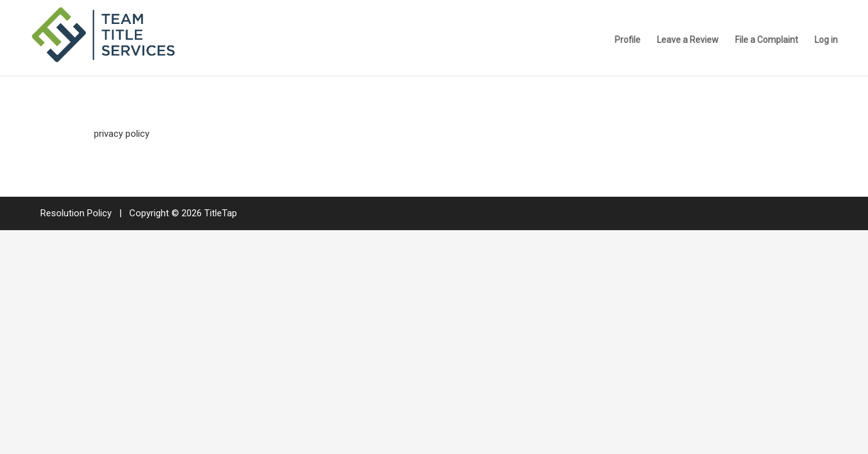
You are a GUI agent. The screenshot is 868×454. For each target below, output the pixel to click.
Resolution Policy (76, 213)
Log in (826, 40)
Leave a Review (688, 40)
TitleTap (221, 213)
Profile (628, 40)
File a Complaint (767, 40)
